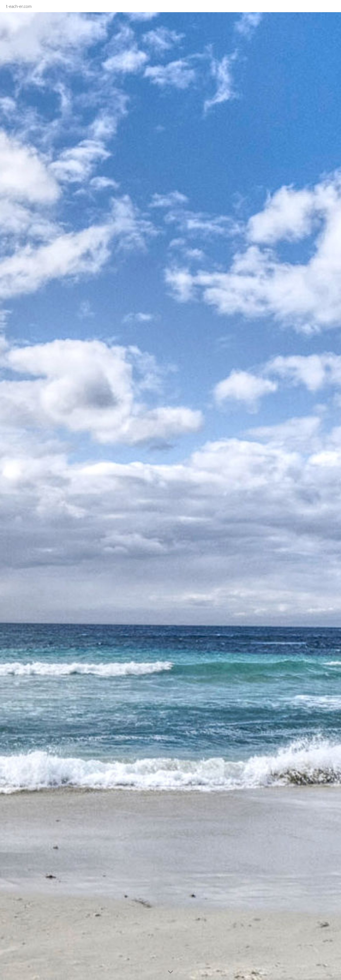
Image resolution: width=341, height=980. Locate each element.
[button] (170, 972)
